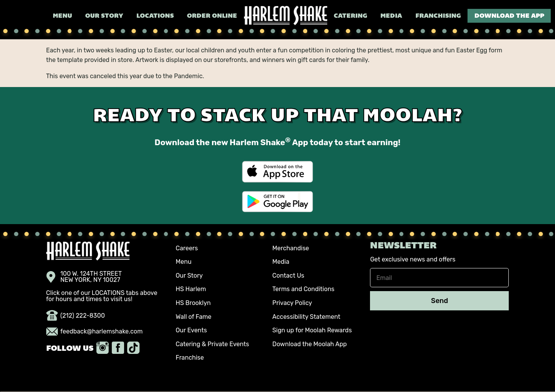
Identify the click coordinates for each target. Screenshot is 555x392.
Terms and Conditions (304, 289)
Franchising (438, 16)
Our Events (191, 330)
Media (391, 16)
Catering (351, 16)
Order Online (212, 16)
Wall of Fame (194, 317)
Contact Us (288, 276)
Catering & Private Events (212, 344)
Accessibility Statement (306, 317)
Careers (187, 248)
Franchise (190, 358)
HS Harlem (191, 289)
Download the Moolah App (310, 344)
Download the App (509, 16)
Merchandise (291, 248)
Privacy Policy (292, 303)
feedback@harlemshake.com (95, 332)
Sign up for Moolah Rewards (312, 330)
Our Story (104, 16)
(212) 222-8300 (76, 316)
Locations (155, 16)
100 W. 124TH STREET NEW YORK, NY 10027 (84, 277)
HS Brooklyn (193, 303)
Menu (62, 16)
